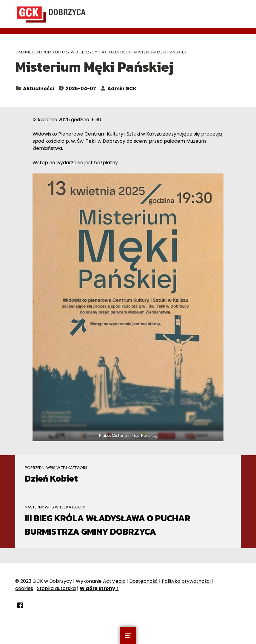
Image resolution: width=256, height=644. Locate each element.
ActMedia (114, 581)
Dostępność (144, 581)
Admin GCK (122, 89)
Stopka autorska (56, 588)
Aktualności (38, 89)
